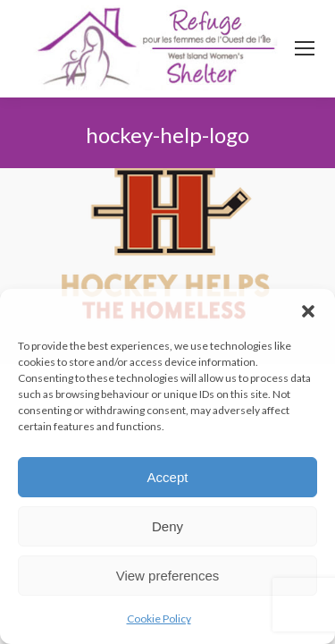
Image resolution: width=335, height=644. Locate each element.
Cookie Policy (159, 619)
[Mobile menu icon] (305, 48)
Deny (167, 526)
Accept (168, 477)
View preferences (168, 576)
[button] (308, 311)
